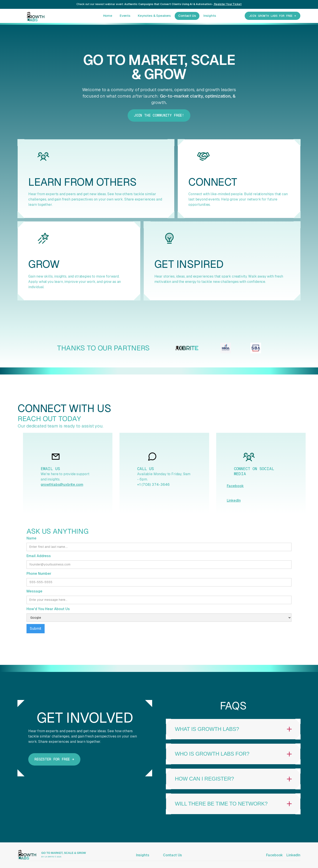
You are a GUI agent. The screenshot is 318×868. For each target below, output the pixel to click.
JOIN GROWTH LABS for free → (273, 16)
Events (125, 16)
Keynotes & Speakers (154, 16)
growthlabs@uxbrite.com (62, 485)
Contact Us (187, 16)
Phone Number (39, 574)
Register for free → (54, 759)
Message (34, 591)
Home (108, 16)
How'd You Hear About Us (48, 609)
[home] (31, 15)
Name (31, 538)
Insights (210, 16)
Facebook (235, 486)
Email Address (39, 556)
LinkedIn (234, 500)
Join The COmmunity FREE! (159, 115)
